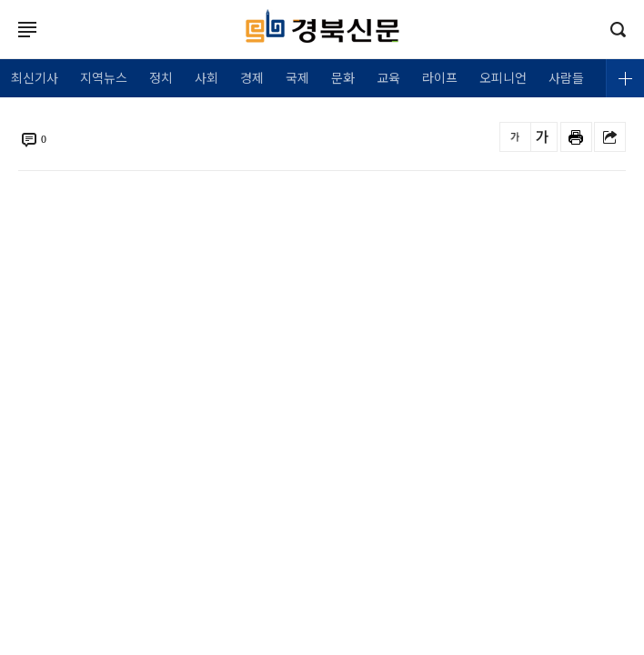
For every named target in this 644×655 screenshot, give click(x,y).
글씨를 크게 (542, 137)
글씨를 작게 (515, 137)
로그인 (5, 47)
